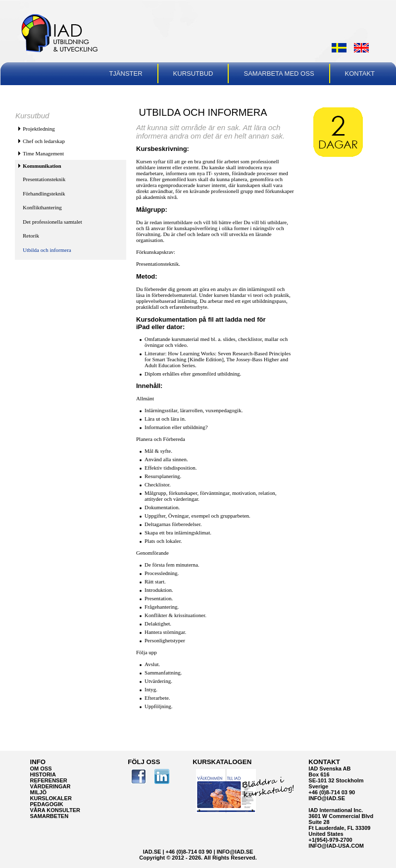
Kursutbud (193, 73)
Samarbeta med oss (279, 73)
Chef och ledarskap (44, 141)
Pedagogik (47, 804)
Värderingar (50, 786)
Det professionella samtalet (52, 222)
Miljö (39, 792)
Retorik (31, 236)
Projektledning (39, 129)
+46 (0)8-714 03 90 (332, 792)
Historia (43, 774)
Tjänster (125, 73)
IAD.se (152, 852)
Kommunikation (42, 166)
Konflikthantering (42, 207)
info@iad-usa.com (336, 846)
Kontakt (360, 73)
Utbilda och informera (47, 250)
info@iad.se (327, 798)
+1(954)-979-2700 (330, 840)
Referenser (49, 780)
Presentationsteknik (44, 179)
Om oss (41, 769)
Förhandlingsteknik (44, 193)
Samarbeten (49, 816)
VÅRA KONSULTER (55, 810)
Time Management (43, 153)
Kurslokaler (51, 798)
